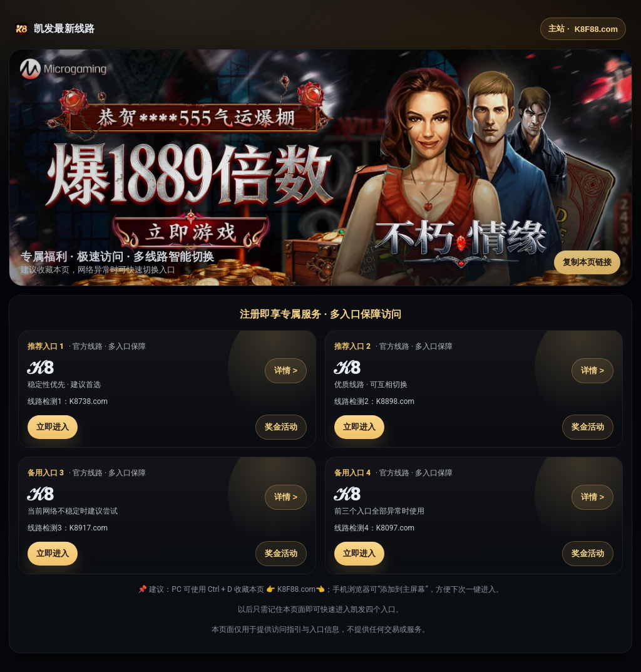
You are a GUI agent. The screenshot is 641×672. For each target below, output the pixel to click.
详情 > (286, 370)
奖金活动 (281, 427)
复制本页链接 (587, 262)
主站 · (583, 29)
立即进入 (53, 427)
